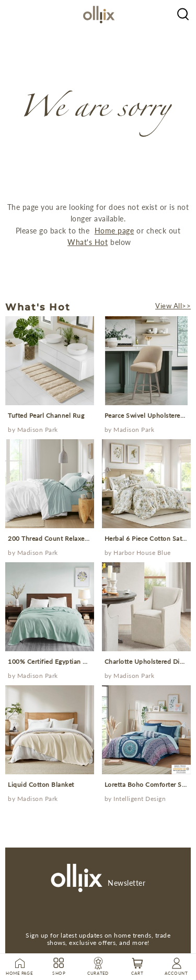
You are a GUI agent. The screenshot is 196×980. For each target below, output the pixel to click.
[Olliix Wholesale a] (183, 13)
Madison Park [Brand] (38, 430)
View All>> (173, 306)
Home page (114, 231)
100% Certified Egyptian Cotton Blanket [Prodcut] (68, 661)
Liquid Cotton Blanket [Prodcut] (41, 784)
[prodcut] (50, 361)
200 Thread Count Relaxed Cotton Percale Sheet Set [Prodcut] (87, 538)
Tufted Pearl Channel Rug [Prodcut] (46, 415)
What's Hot (88, 242)
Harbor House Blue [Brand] (142, 553)
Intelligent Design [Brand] (140, 799)
